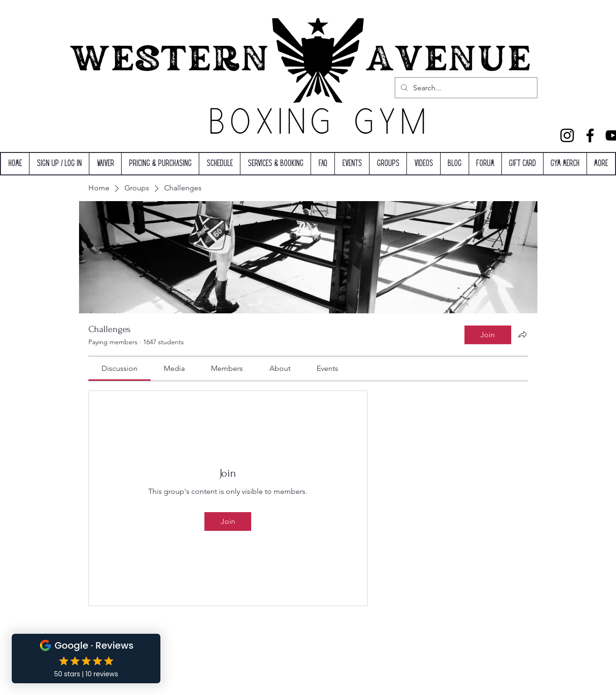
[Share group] (522, 334)
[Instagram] (567, 135)
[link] (120, 368)
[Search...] (465, 88)
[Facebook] (590, 135)
